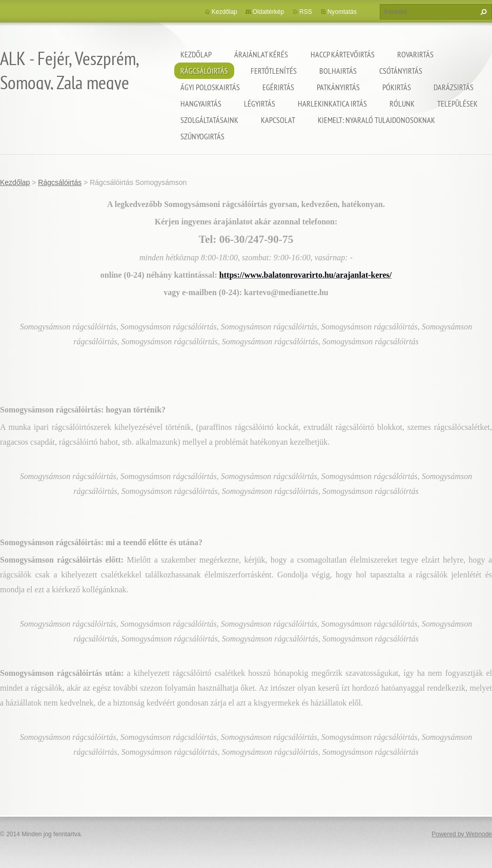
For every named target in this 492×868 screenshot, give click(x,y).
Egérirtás (278, 87)
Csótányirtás (401, 71)
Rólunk (402, 104)
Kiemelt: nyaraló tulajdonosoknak (376, 120)
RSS (306, 12)
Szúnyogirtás (202, 136)
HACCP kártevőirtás (343, 54)
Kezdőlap (196, 54)
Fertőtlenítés (274, 71)
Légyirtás (260, 104)
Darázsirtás (454, 87)
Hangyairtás (201, 104)
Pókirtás (397, 87)
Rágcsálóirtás (204, 71)
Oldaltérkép (268, 12)
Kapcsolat (278, 120)
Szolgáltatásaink (209, 120)
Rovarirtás (415, 54)
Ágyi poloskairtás (210, 87)
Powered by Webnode (462, 834)
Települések (457, 104)
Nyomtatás (342, 12)
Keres (482, 12)
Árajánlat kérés (261, 54)
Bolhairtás (338, 71)
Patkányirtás (338, 87)
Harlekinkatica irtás (332, 104)
